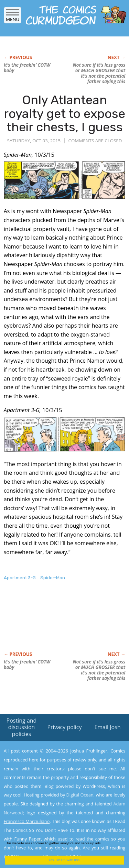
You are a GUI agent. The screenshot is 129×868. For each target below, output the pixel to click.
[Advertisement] (59, 623)
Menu (13, 17)
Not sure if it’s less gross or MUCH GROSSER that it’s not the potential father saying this (99, 73)
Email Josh (107, 727)
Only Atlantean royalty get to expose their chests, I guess (64, 113)
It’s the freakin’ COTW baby (27, 68)
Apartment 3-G (20, 578)
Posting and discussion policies (22, 727)
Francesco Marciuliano (27, 821)
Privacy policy (64, 727)
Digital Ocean (80, 795)
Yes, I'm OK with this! (64, 860)
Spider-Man (53, 578)
